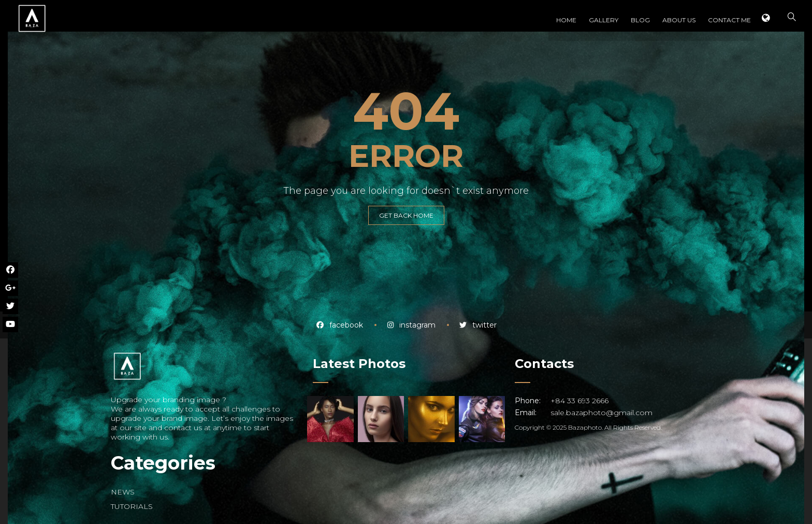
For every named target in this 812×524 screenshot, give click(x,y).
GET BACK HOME (406, 215)
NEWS (123, 492)
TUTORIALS (132, 506)
